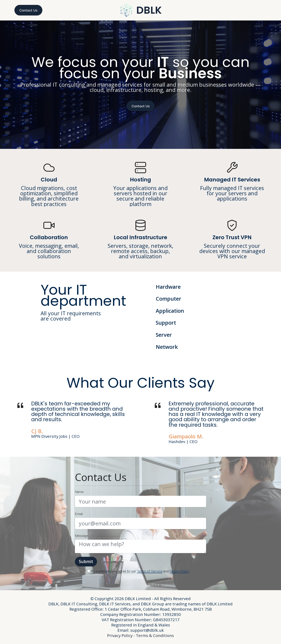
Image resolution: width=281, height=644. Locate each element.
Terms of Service (150, 571)
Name (79, 492)
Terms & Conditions (155, 635)
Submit (86, 561)
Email (79, 514)
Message (81, 535)
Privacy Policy (179, 571)
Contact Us (28, 10)
